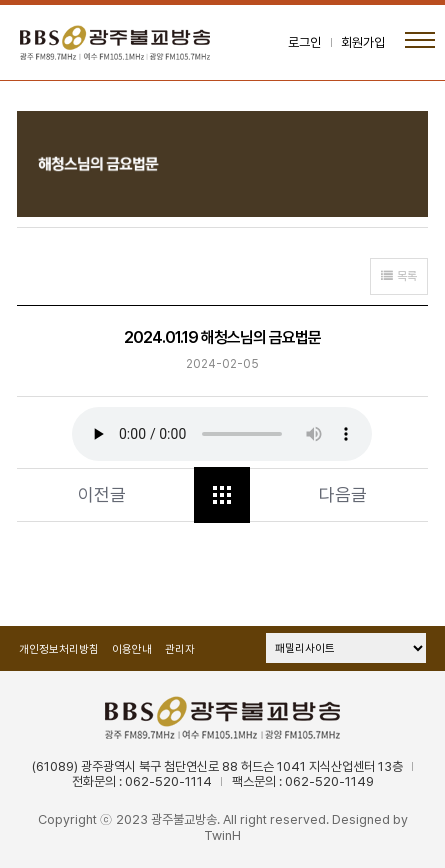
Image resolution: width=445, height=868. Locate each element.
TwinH (222, 835)
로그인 (304, 42)
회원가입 (363, 42)
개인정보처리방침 (59, 649)
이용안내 (132, 649)
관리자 (180, 649)
